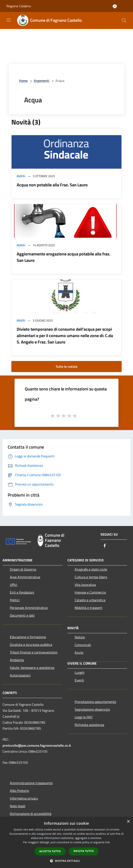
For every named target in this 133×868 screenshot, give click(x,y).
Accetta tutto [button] (50, 851)
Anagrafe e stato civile (91, 569)
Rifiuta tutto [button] (84, 851)
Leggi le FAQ (84, 717)
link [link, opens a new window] (108, 842)
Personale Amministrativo (29, 608)
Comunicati (83, 645)
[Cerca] (124, 20)
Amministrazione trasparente (31, 783)
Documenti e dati (22, 615)
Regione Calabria (19, 6)
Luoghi (80, 672)
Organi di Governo (23, 569)
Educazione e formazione (28, 637)
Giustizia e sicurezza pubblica (31, 645)
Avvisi (21, 176)
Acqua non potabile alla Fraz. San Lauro (52, 185)
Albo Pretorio (19, 791)
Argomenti (41, 81)
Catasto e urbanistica (90, 600)
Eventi (79, 680)
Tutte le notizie (66, 367)
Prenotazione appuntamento (95, 702)
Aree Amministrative (25, 577)
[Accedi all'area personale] (115, 6)
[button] (66, 861)
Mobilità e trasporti (89, 608)
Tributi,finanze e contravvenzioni (34, 652)
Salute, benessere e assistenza (32, 668)
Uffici (14, 585)
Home (23, 81)
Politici (15, 600)
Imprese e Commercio (90, 592)
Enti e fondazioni (22, 592)
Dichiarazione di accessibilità (31, 814)
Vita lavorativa (85, 585)
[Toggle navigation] (9, 20)
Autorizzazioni (20, 675)
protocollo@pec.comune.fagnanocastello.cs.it (37, 745)
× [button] (128, 822)
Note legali (18, 806)
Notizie (80, 637)
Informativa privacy (24, 798)
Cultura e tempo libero (91, 577)
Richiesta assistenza (89, 725)
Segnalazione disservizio (92, 709)
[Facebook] (105, 546)
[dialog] (66, 843)
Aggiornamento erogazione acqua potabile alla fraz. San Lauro (64, 257)
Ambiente (17, 660)
